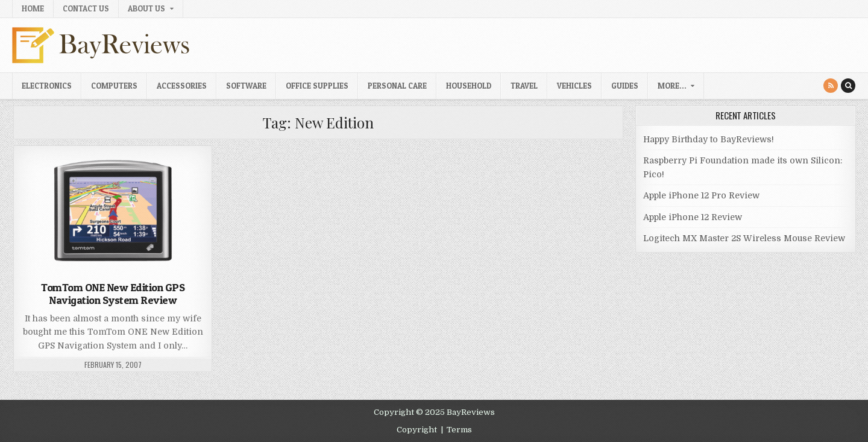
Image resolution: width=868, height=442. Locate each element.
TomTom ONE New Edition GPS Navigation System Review (113, 294)
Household (469, 86)
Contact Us (86, 8)
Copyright (417, 430)
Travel (524, 86)
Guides (625, 86)
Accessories (182, 86)
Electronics (47, 86)
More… (672, 86)
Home (33, 8)
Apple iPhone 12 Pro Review (701, 195)
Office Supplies (317, 86)
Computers (114, 86)
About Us (146, 8)
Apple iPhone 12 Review (693, 217)
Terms (459, 430)
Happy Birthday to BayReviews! (709, 139)
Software (246, 86)
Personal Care (397, 86)
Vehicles (574, 86)
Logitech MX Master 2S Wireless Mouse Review (744, 238)
